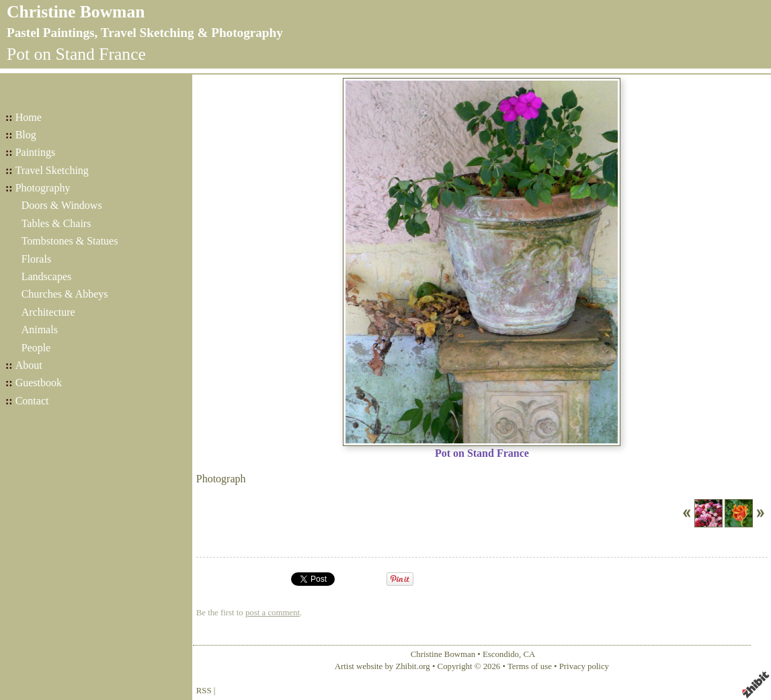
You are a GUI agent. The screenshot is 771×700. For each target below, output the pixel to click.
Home (29, 117)
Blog (26, 135)
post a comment (273, 613)
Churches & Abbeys (65, 294)
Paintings (36, 152)
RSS (204, 691)
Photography (43, 188)
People (36, 348)
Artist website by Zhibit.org (382, 666)
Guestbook (39, 383)
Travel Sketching (52, 170)
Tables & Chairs (56, 223)
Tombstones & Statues (70, 241)
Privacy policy (584, 666)
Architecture (48, 312)
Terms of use (530, 666)
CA (529, 654)
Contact (32, 401)
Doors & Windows (62, 205)
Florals (36, 259)
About (29, 365)
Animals (40, 330)
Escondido (501, 654)
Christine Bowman (76, 12)
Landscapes (47, 276)
